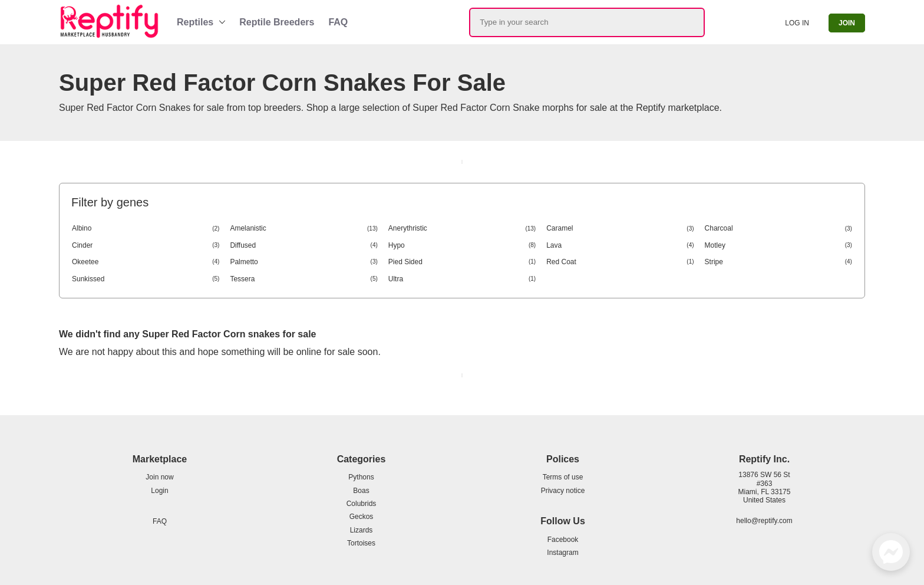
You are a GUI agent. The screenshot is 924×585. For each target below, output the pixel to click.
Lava (620, 245)
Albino (146, 228)
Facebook (563, 540)
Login (159, 491)
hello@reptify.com (764, 521)
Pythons (361, 477)
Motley (778, 245)
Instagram (562, 553)
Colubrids (362, 504)
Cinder (146, 245)
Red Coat (620, 262)
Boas (361, 491)
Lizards (362, 530)
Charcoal (778, 228)
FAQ (338, 22)
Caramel (620, 228)
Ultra (462, 279)
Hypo (462, 245)
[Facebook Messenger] (891, 552)
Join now (159, 477)
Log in (797, 23)
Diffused (303, 245)
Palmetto (303, 262)
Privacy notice (563, 491)
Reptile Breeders (277, 22)
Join (847, 23)
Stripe (778, 262)
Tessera (303, 279)
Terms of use (563, 477)
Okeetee (146, 262)
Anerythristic (462, 228)
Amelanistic (303, 228)
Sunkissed (146, 279)
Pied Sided (462, 262)
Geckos (362, 517)
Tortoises (361, 543)
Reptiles (195, 22)
